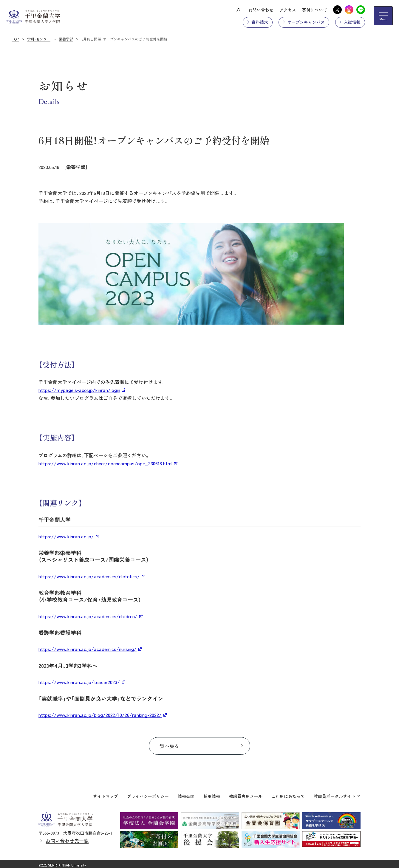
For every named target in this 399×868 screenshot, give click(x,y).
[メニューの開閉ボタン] (383, 16)
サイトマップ (106, 794)
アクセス (288, 10)
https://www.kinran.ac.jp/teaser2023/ (79, 682)
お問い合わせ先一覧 (67, 838)
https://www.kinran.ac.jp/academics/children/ (88, 616)
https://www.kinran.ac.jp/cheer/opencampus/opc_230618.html (105, 463)
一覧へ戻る (167, 746)
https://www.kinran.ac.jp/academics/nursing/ (88, 649)
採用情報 (212, 794)
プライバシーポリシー (148, 794)
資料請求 (260, 22)
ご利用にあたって (288, 794)
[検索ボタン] (238, 10)
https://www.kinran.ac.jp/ (66, 536)
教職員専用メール (246, 794)
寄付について (315, 10)
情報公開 (186, 794)
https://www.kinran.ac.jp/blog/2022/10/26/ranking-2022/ (100, 715)
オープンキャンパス (306, 22)
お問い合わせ (261, 10)
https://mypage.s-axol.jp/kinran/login (79, 390)
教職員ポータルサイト (335, 794)
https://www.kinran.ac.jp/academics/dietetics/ (89, 576)
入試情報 (352, 22)
